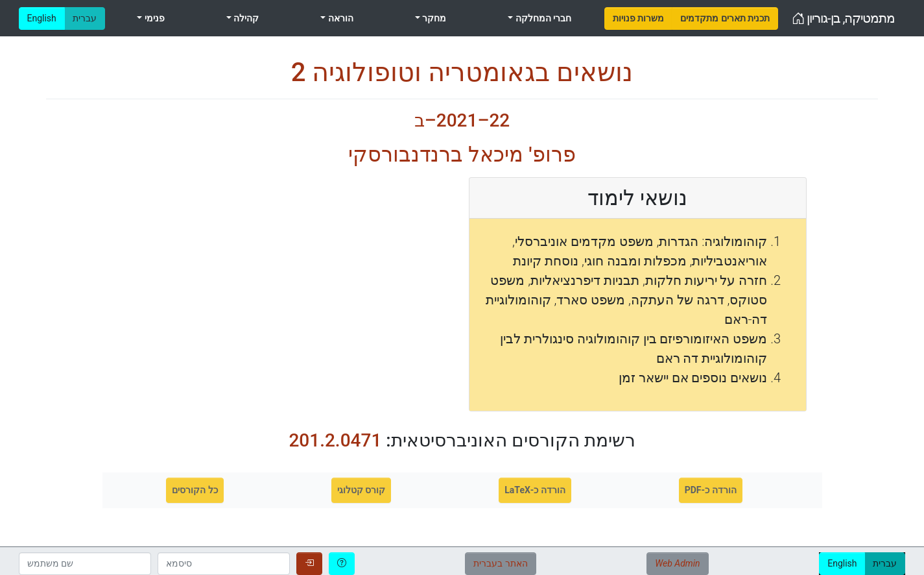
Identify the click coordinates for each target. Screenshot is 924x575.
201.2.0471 (335, 440)
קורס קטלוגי (361, 490)
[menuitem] (638, 18)
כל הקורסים (195, 490)
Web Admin (677, 563)
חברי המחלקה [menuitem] (542, 18)
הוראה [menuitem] (339, 18)
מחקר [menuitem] (433, 18)
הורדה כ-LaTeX (535, 490)
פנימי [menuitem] (153, 18)
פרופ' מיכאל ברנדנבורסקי (462, 154)
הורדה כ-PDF (711, 490)
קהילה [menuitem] (245, 18)
